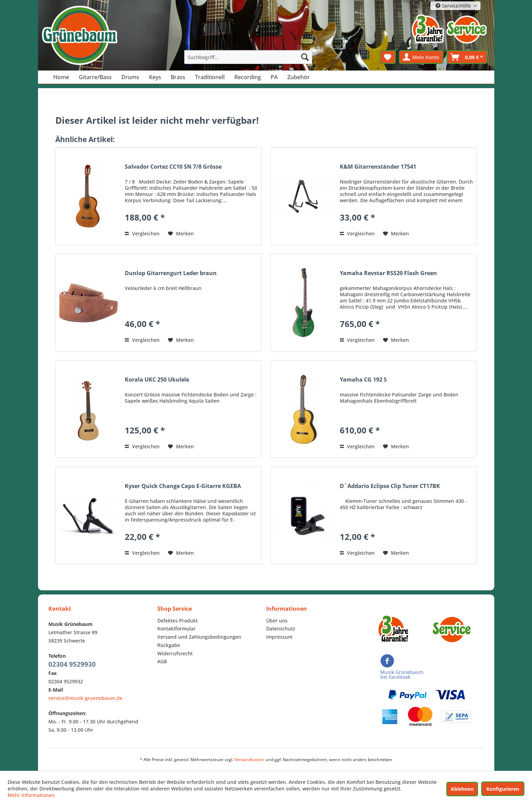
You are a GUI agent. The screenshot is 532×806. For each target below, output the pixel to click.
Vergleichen (142, 233)
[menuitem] (248, 57)
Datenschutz (281, 629)
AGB (162, 661)
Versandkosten (249, 760)
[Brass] (178, 77)
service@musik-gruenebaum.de (85, 698)
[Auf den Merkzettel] (181, 234)
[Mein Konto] (421, 57)
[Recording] (248, 77)
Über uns (277, 621)
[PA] (274, 77)
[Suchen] (305, 57)
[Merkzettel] (388, 57)
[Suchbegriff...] (248, 57)
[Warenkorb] (467, 57)
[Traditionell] (210, 77)
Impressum (279, 637)
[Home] (61, 77)
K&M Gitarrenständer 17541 (378, 167)
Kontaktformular (176, 629)
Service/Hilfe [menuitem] (454, 6)
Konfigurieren (503, 789)
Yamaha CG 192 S (363, 380)
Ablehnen (462, 789)
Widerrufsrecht (175, 653)
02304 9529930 (72, 664)
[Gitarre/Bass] (95, 77)
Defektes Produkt (178, 621)
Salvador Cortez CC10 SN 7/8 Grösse (173, 167)
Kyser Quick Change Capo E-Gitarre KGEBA (183, 486)
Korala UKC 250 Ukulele (157, 380)
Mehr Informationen (31, 795)
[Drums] (130, 77)
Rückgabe (169, 645)
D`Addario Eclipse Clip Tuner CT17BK (390, 486)
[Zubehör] (298, 77)
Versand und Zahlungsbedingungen (199, 637)
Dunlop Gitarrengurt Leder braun (171, 273)
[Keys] (155, 77)
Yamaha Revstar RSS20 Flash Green (388, 273)
